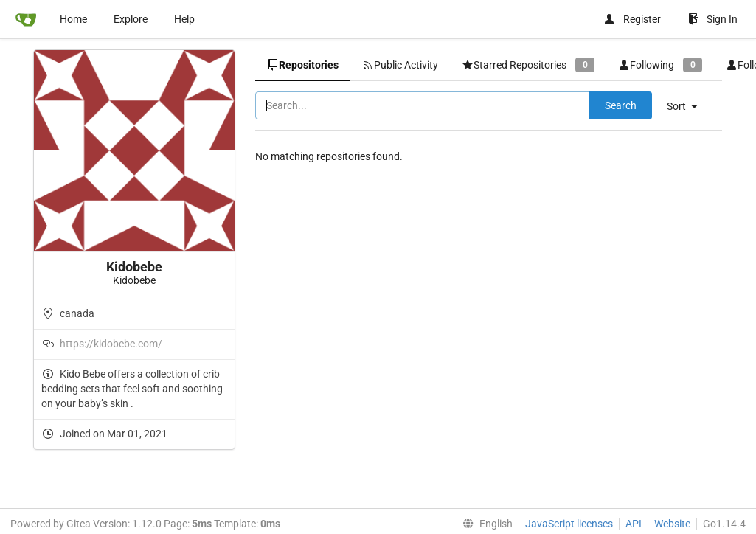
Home (73, 19)
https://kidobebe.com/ (111, 344)
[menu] (688, 106)
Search (621, 105)
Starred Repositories (528, 65)
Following (660, 65)
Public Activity (400, 65)
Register (632, 19)
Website (672, 524)
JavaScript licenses (569, 524)
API (634, 524)
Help (184, 19)
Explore (131, 19)
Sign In (713, 19)
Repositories (303, 65)
